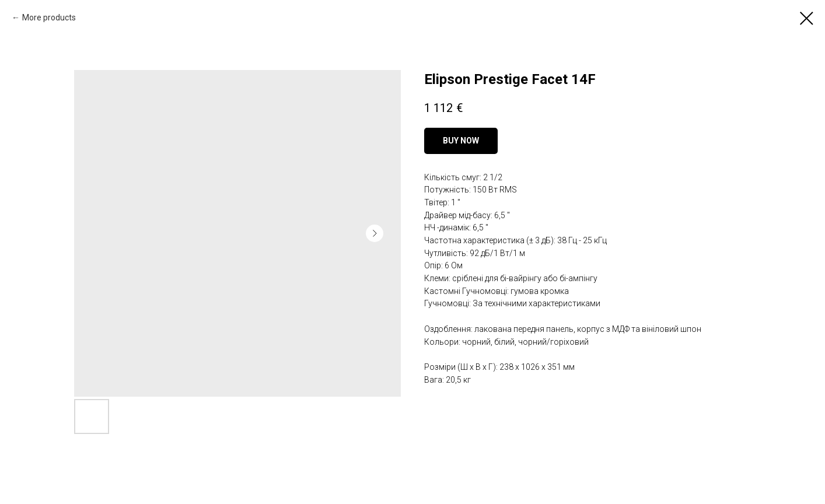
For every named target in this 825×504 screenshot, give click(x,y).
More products (49, 17)
